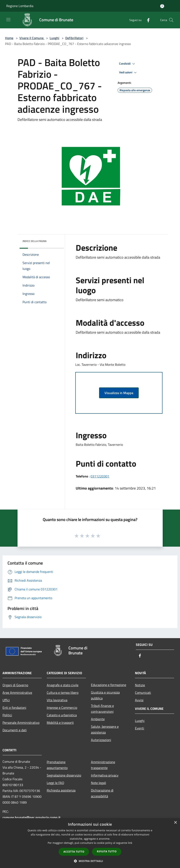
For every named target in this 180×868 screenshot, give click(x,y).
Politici (7, 715)
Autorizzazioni (101, 740)
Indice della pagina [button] (35, 241)
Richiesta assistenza (61, 790)
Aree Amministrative (17, 693)
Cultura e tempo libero (63, 693)
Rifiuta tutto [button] (107, 851)
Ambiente (98, 719)
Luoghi (54, 38)
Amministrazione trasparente (103, 765)
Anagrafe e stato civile (63, 685)
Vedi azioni (128, 73)
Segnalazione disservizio (64, 775)
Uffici (6, 700)
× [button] (175, 823)
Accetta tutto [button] (74, 852)
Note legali (99, 783)
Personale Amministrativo (21, 723)
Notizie (140, 685)
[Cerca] (171, 20)
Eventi (140, 728)
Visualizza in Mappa (119, 393)
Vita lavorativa (57, 700)
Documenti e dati (15, 730)
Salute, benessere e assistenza (105, 729)
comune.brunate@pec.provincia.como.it (31, 817)
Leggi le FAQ (55, 783)
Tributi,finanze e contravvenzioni (102, 709)
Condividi (128, 64)
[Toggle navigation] (8, 20)
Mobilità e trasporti (60, 723)
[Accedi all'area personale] (162, 6)
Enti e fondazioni (14, 708)
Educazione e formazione (109, 685)
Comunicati (143, 693)
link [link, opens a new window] (130, 843)
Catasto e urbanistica (62, 715)
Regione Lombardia (20, 6)
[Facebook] (147, 20)
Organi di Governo (15, 685)
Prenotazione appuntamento (57, 765)
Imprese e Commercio (62, 708)
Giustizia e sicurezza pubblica (105, 695)
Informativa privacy (105, 775)
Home (9, 38)
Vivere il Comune (32, 38)
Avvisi (139, 700)
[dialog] (90, 843)
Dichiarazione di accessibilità (102, 793)
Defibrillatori (74, 38)
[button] (90, 861)
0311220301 (100, 476)
